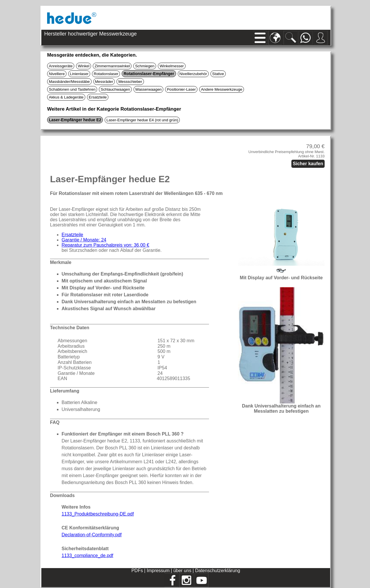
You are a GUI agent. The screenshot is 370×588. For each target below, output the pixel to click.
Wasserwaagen (148, 89)
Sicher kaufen (308, 164)
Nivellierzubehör (193, 74)
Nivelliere (57, 74)
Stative (218, 74)
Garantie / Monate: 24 (84, 240)
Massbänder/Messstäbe (69, 82)
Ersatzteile (98, 97)
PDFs (137, 571)
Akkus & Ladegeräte (66, 97)
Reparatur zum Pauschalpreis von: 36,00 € (105, 245)
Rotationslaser (106, 74)
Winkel (84, 66)
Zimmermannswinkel (112, 66)
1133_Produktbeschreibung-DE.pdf (98, 514)
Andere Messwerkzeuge (222, 89)
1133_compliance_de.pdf (87, 556)
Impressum (158, 571)
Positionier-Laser (181, 89)
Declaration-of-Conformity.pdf (92, 535)
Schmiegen (145, 66)
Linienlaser (79, 74)
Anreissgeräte (61, 66)
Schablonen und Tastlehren (72, 89)
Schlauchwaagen (115, 89)
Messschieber (130, 82)
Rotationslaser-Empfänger (149, 74)
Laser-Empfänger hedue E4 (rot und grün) (142, 120)
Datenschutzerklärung (218, 571)
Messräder (104, 82)
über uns (182, 571)
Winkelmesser (172, 66)
